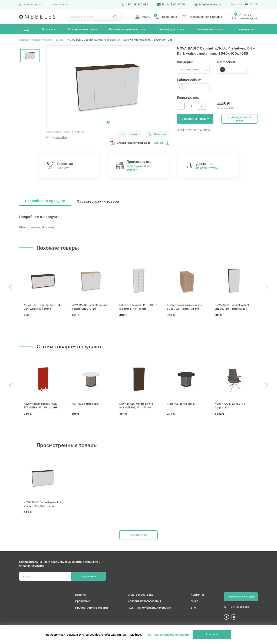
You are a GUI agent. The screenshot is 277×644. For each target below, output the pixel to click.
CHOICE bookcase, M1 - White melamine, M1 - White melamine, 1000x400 (138, 307)
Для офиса (49, 29)
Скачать (161, 143)
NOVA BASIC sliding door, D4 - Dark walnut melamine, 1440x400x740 (43, 307)
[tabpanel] (108, 87)
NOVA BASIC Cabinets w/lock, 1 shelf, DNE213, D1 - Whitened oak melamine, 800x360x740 (90, 307)
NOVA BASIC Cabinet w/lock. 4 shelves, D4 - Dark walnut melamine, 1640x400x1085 (43, 504)
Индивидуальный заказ (239, 119)
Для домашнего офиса (82, 29)
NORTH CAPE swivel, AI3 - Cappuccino (231, 405)
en (256, 4)
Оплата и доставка (141, 594)
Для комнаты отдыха (210, 29)
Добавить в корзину (195, 119)
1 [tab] (108, 122)
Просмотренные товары (92, 607)
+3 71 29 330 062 (236, 608)
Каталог (81, 594)
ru (246, 4)
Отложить (129, 134)
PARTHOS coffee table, (85, 404)
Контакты (197, 594)
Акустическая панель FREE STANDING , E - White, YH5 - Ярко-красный (42, 405)
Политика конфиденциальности (149, 607)
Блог (194, 607)
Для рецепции (245, 29)
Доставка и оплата (31, 4)
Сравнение (166, 17)
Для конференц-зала (171, 29)
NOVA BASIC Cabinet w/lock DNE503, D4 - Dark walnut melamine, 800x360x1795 (232, 307)
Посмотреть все (139, 535)
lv (251, 4)
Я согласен (212, 634)
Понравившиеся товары (202, 17)
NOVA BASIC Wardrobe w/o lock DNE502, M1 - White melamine (136, 405)
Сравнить (157, 134)
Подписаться (88, 576)
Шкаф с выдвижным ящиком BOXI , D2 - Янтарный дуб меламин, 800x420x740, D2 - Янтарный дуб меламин (185, 307)
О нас (194, 601)
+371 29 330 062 (135, 4)
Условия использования (144, 601)
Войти (143, 17)
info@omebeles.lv (208, 4)
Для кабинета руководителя (127, 29)
